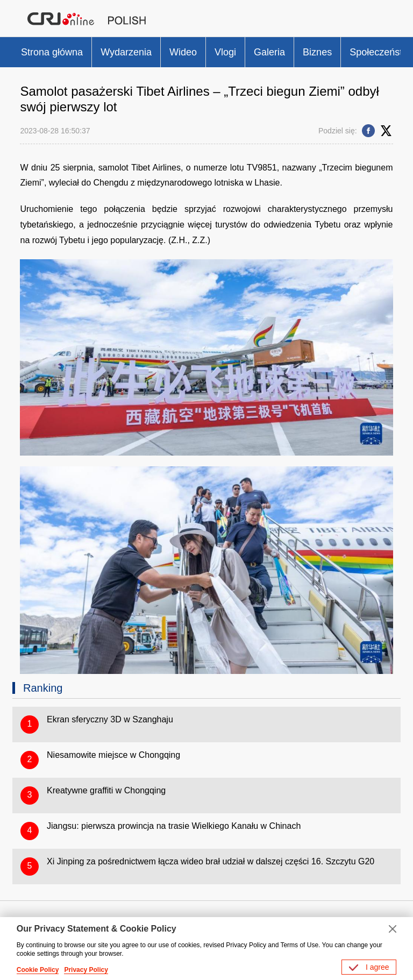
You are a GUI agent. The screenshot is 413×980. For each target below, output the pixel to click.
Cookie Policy (38, 970)
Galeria (269, 52)
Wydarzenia (126, 52)
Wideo (183, 52)
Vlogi (225, 52)
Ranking (43, 688)
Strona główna (52, 52)
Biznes (317, 52)
